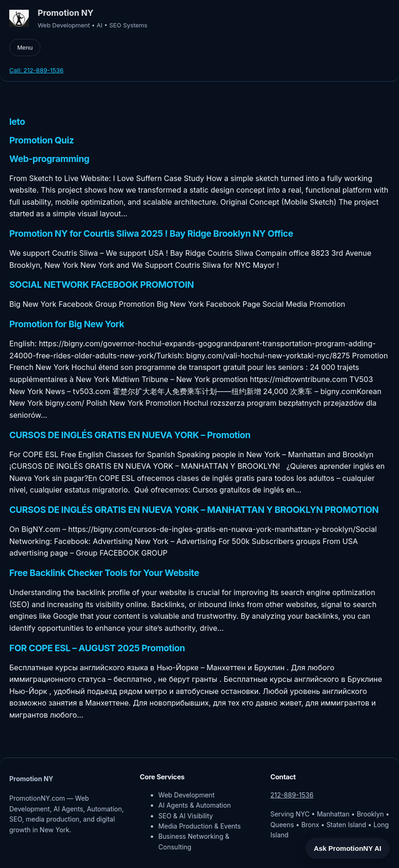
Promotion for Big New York (67, 324)
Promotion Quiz (42, 140)
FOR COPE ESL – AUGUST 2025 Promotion (97, 648)
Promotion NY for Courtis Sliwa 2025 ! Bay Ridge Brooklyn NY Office (151, 234)
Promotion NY (65, 13)
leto (17, 122)
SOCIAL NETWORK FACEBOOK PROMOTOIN (102, 285)
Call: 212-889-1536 (36, 70)
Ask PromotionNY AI (348, 848)
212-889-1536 (292, 795)
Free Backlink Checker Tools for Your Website (104, 573)
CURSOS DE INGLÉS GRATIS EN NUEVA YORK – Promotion (130, 435)
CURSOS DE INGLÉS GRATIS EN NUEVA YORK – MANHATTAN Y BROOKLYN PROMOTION (194, 510)
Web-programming (49, 159)
